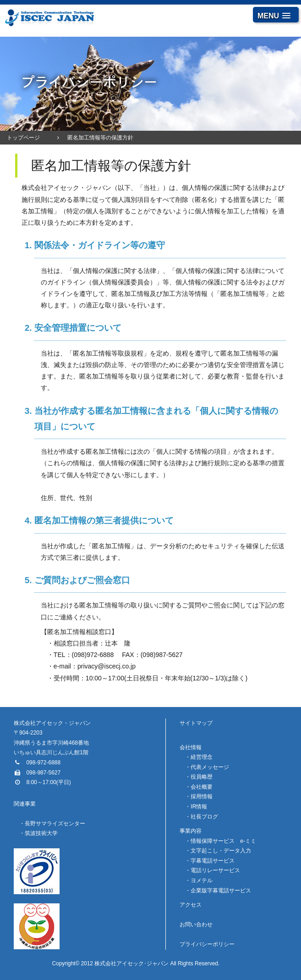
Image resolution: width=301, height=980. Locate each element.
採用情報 (202, 796)
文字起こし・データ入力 (221, 851)
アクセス (191, 905)
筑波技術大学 (41, 833)
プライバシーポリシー (207, 944)
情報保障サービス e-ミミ (223, 841)
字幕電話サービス (213, 861)
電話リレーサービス (215, 870)
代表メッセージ (210, 767)
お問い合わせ (196, 924)
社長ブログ (204, 817)
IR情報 (199, 807)
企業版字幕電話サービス (221, 891)
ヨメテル (202, 880)
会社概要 (202, 787)
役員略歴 (202, 777)
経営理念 (202, 757)
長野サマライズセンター (55, 824)
